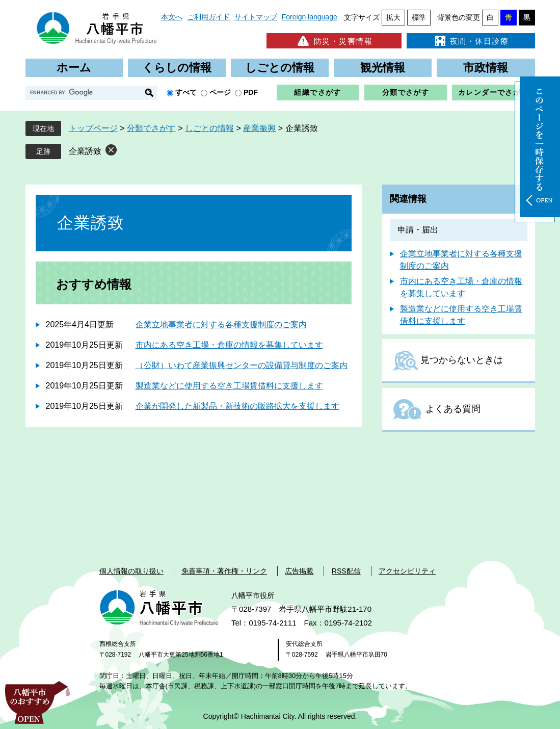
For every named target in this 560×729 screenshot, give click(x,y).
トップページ (93, 128)
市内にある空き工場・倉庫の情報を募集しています (229, 345)
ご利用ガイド (208, 17)
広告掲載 (299, 571)
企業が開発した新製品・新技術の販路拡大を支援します (237, 406)
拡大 (393, 17)
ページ (220, 92)
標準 (419, 17)
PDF (251, 92)
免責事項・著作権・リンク (224, 571)
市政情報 (486, 68)
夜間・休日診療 (471, 41)
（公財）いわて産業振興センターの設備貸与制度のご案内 (242, 365)
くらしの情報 (177, 68)
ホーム (74, 68)
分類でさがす (406, 92)
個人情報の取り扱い (131, 571)
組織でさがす (317, 92)
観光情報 (383, 68)
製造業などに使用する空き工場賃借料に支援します (229, 386)
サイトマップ (256, 17)
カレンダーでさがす (494, 92)
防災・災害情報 (334, 41)
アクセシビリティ (407, 571)
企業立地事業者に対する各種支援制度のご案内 (221, 324)
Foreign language (310, 17)
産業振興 (259, 128)
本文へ (172, 17)
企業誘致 (85, 151)
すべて (186, 92)
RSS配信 (346, 571)
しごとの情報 (280, 68)
